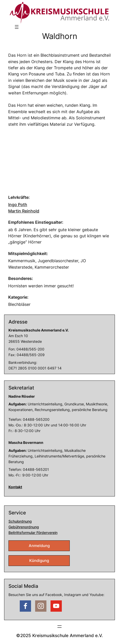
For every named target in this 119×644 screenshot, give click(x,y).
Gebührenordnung (24, 527)
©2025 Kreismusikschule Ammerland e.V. (60, 636)
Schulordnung (20, 521)
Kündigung (39, 561)
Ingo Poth (18, 205)
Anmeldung (39, 546)
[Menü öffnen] (17, 27)
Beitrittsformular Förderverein (33, 533)
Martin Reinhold (24, 211)
